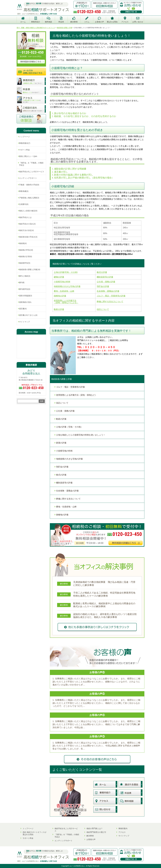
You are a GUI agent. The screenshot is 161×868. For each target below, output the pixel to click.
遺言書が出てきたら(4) (28, 315)
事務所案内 (123, 828)
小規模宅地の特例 (64, 451)
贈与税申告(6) (25, 289)
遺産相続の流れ (25, 302)
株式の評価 (61, 475)
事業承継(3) (24, 191)
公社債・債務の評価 (65, 411)
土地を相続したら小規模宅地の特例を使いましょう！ (81, 435)
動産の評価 (61, 419)
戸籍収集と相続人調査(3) (29, 198)
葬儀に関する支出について (68, 499)
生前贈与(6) (24, 204)
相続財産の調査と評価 (61, 379)
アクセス (122, 832)
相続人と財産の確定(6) (28, 211)
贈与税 (22, 282)
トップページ (24, 137)
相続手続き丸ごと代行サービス (32, 172)
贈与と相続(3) (25, 276)
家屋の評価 (61, 443)
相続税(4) (23, 243)
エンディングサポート (28, 178)
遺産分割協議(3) (25, 296)
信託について (62, 403)
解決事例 (90, 836)
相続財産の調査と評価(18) (30, 269)
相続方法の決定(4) (26, 230)
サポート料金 (24, 150)
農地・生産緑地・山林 (66, 507)
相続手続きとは (25, 217)
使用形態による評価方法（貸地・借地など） (77, 395)
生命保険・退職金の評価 (67, 491)
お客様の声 (91, 839)
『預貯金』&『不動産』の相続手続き (31, 164)
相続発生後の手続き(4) (28, 237)
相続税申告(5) (25, 263)
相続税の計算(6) (25, 256)
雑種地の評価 (62, 515)
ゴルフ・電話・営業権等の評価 (70, 387)
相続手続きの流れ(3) (27, 224)
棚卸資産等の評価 (64, 483)
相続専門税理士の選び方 (96, 832)
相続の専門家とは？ (95, 828)
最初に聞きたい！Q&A (28, 156)
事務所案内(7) (25, 143)
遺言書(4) (23, 309)
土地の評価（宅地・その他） (69, 427)
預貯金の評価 (62, 467)
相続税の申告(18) (26, 250)
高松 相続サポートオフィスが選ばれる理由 (34, 833)
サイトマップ (24, 322)
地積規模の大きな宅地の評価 (69, 459)
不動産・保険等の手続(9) (29, 185)
